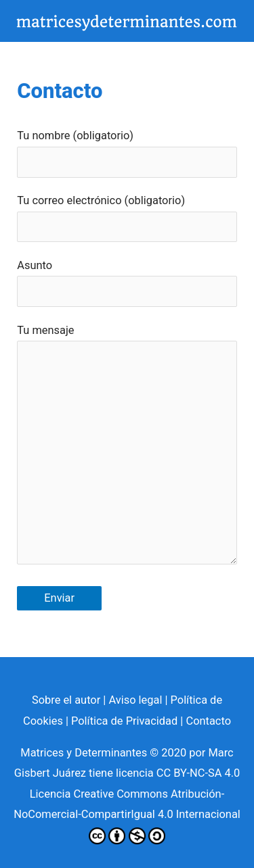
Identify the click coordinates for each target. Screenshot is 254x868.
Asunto (127, 283)
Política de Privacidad (124, 721)
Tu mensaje (127, 448)
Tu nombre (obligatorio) (127, 153)
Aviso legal (135, 700)
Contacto (208, 721)
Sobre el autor (66, 700)
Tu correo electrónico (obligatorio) (127, 218)
